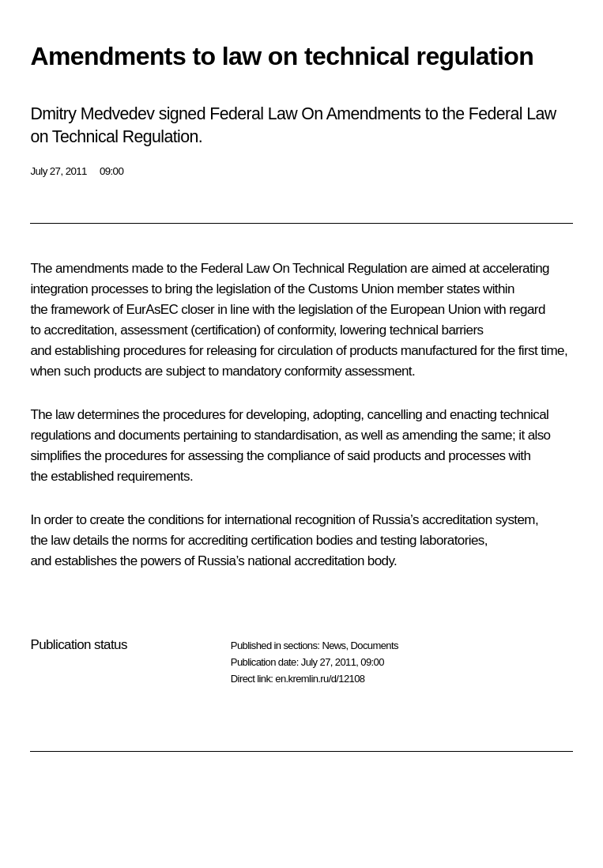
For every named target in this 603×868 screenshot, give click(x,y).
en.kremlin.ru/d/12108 (320, 679)
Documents (375, 645)
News (334, 645)
